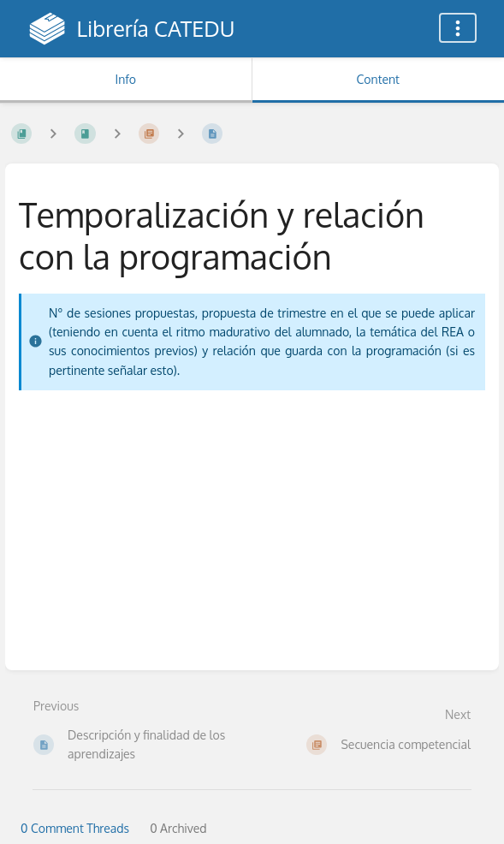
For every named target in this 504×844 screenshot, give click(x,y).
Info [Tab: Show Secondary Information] (125, 79)
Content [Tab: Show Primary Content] (378, 79)
